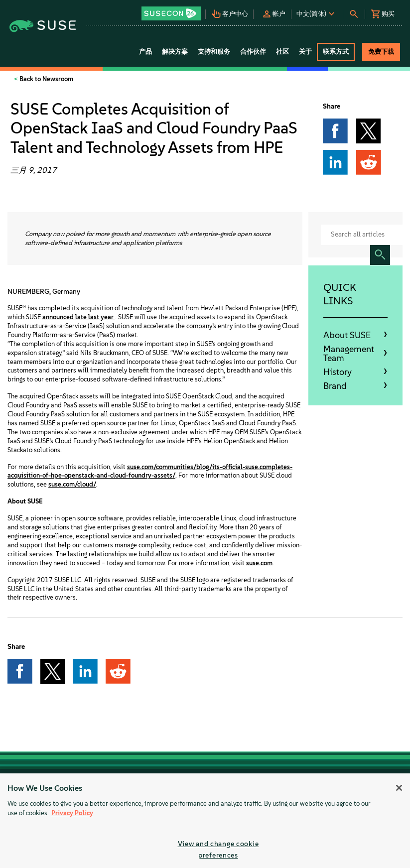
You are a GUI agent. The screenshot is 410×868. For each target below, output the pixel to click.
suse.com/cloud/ (72, 484)
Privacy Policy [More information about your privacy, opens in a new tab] (72, 813)
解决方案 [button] (175, 52)
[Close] (399, 788)
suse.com (259, 563)
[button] (172, 10)
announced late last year (79, 317)
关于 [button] (305, 52)
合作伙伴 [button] (253, 52)
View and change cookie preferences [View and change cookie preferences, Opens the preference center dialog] (218, 849)
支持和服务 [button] (214, 52)
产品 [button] (145, 52)
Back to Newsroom (46, 79)
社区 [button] (282, 52)
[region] (205, 821)
